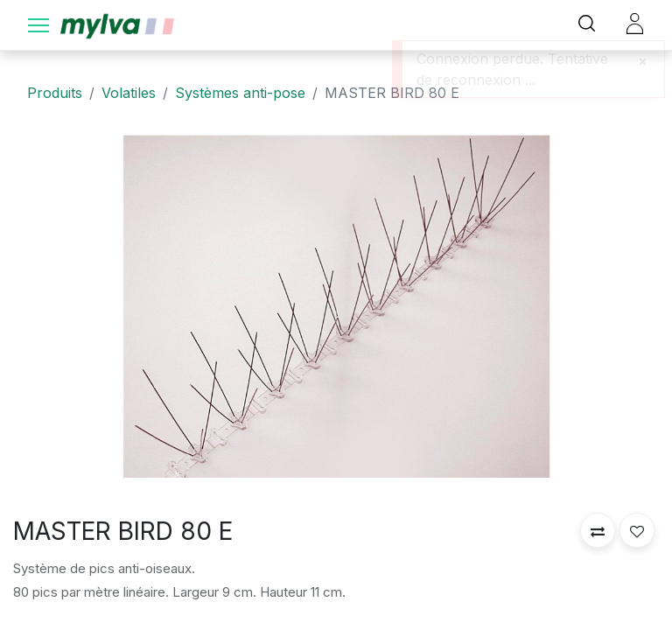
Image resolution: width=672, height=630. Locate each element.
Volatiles (129, 93)
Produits (55, 93)
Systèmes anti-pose (240, 93)
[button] (598, 530)
